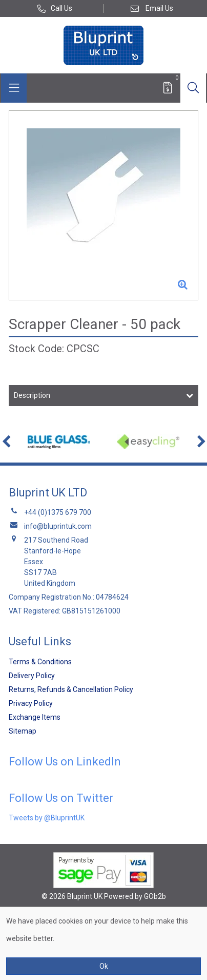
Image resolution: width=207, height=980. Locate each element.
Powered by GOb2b (135, 896)
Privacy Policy (31, 703)
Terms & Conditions (40, 662)
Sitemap (23, 731)
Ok (104, 966)
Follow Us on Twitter (61, 798)
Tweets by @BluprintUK (47, 818)
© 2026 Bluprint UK (72, 896)
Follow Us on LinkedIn (65, 762)
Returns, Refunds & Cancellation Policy (71, 689)
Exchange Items (35, 717)
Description (32, 395)
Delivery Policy (32, 676)
